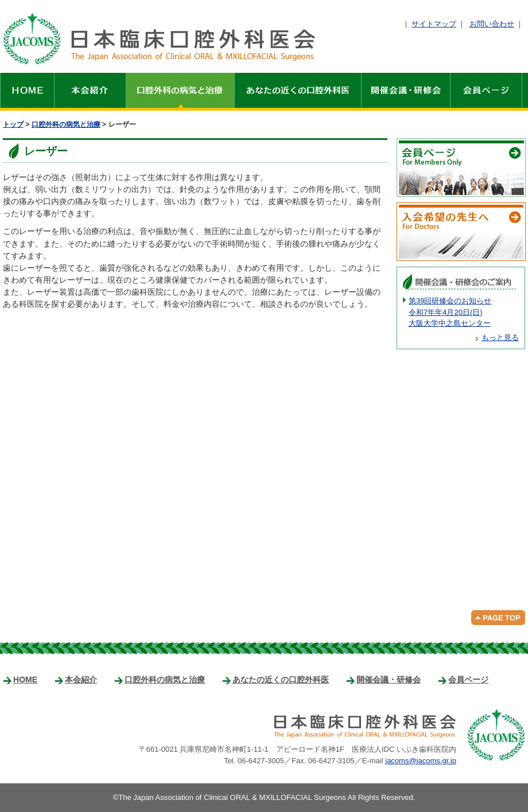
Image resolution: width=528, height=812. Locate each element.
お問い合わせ (492, 24)
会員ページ (486, 92)
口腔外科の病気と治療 (180, 92)
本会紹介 (90, 92)
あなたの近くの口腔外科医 (298, 92)
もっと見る (500, 337)
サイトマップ (434, 24)
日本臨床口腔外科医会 (159, 38)
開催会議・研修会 (406, 92)
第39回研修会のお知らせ (464, 313)
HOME (27, 92)
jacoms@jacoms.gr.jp (421, 761)
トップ (13, 124)
